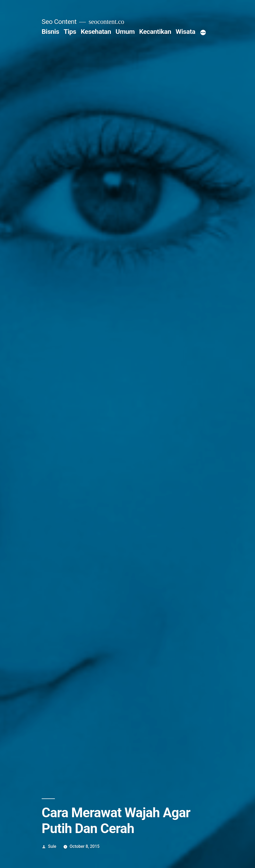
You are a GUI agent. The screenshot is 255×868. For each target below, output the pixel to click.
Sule (52, 846)
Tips (70, 32)
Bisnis (50, 32)
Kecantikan (155, 32)
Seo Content (59, 22)
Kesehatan (96, 32)
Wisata (185, 32)
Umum (125, 32)
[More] (203, 33)
